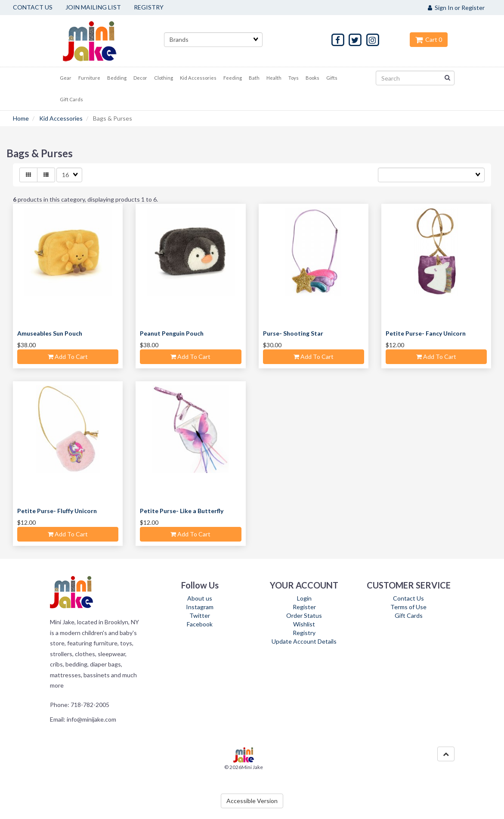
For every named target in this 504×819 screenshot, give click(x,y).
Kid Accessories (61, 118)
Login (304, 598)
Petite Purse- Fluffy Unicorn (57, 511)
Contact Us (408, 598)
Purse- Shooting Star (293, 333)
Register (304, 607)
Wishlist (304, 624)
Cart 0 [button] (429, 39)
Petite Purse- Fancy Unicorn (426, 333)
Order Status (304, 615)
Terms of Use (408, 607)
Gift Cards (409, 615)
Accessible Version (252, 801)
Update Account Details (304, 641)
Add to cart (68, 357)
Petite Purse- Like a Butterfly (182, 511)
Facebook (200, 624)
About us (200, 598)
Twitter (200, 615)
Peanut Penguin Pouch (172, 333)
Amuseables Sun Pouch (50, 333)
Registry (304, 633)
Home (21, 118)
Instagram (200, 607)
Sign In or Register (456, 8)
